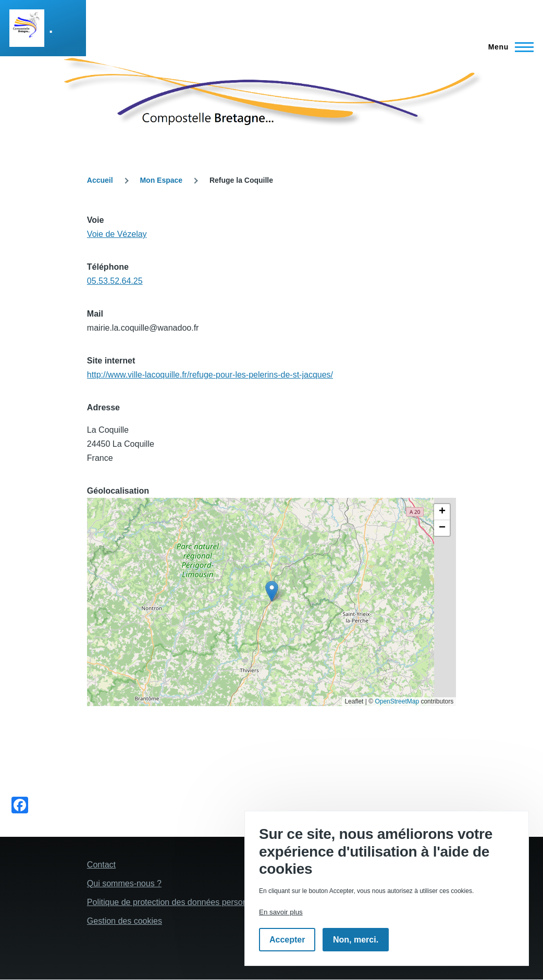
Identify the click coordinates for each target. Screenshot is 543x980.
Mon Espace (161, 180)
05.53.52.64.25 (115, 281)
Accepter (287, 940)
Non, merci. (356, 940)
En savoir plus (281, 912)
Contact (101, 865)
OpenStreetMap (397, 701)
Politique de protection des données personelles (176, 902)
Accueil (100, 180)
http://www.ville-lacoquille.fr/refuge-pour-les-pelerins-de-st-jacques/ (210, 375)
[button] (272, 591)
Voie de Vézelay (117, 234)
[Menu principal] (508, 47)
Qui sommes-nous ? (124, 883)
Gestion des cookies (125, 921)
